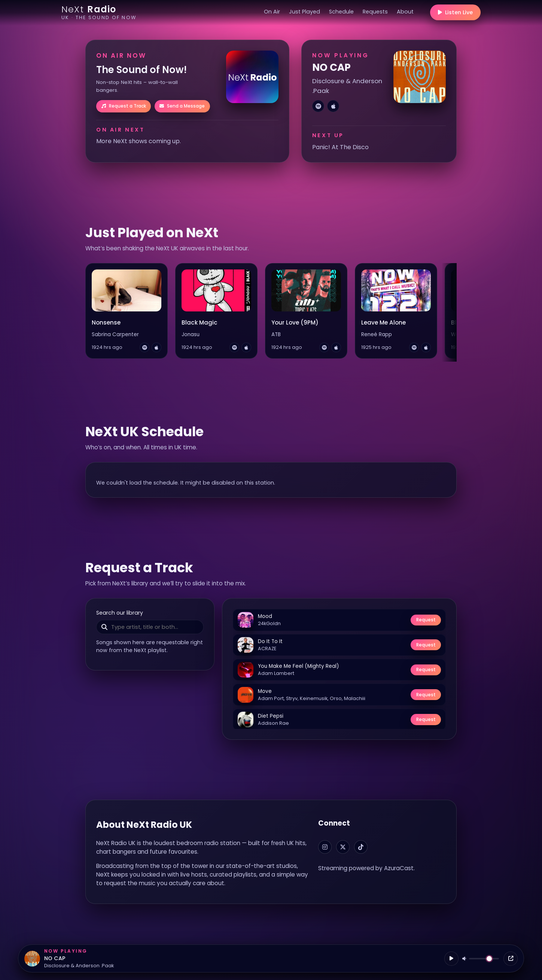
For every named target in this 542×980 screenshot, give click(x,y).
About (405, 12)
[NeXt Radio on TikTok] (361, 847)
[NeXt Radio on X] (343, 847)
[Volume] (484, 959)
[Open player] (511, 959)
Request (426, 620)
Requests (375, 12)
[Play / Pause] (451, 959)
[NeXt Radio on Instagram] (325, 847)
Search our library (120, 613)
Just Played (305, 12)
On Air (272, 12)
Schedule (341, 12)
